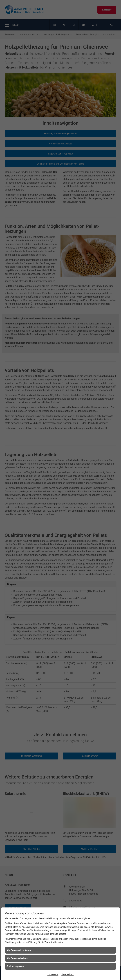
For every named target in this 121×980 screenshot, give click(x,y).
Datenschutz (67, 974)
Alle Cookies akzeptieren (19, 950)
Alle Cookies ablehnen (17, 958)
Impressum (53, 974)
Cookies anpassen (15, 966)
